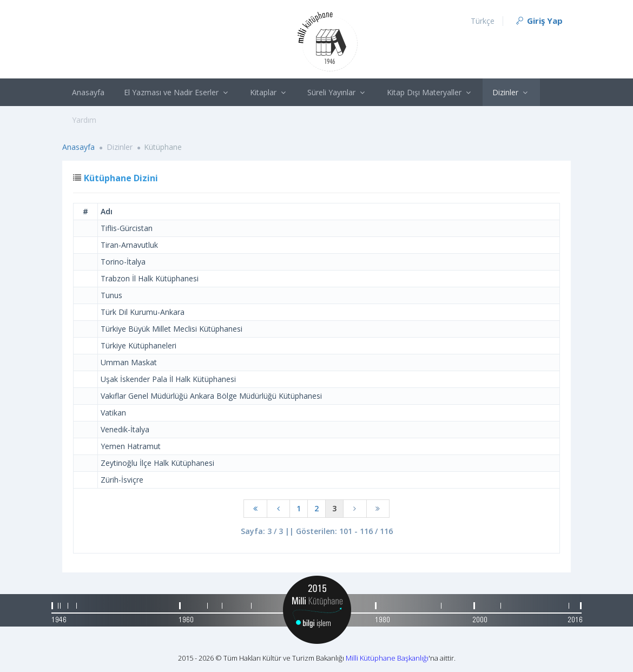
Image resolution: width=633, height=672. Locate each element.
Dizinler (511, 92)
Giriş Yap (539, 21)
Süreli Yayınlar (337, 92)
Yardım (84, 120)
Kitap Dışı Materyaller (430, 92)
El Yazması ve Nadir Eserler (177, 92)
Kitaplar (269, 92)
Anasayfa (88, 92)
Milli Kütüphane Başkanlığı (387, 658)
